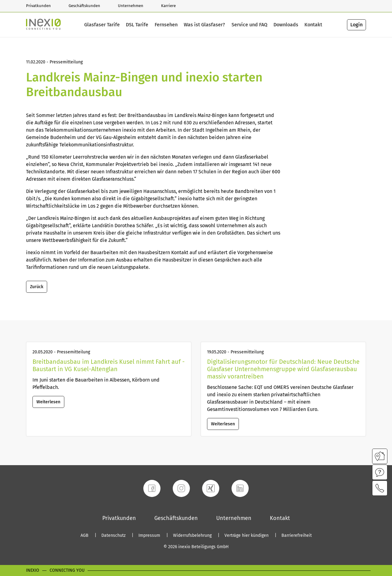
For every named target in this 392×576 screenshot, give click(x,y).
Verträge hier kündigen (247, 535)
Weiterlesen (48, 402)
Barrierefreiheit (297, 535)
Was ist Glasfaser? (204, 25)
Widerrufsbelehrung (193, 535)
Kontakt (313, 25)
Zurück (37, 287)
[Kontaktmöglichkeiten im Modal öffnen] (380, 488)
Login (356, 25)
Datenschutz (114, 535)
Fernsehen (166, 25)
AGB (85, 535)
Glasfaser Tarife (102, 25)
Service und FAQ (249, 25)
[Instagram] (181, 488)
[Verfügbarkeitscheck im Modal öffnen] (380, 456)
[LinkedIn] (240, 488)
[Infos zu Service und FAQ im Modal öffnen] (380, 472)
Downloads (286, 25)
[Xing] (211, 488)
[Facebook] (152, 488)
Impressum (150, 535)
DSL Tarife (137, 25)
